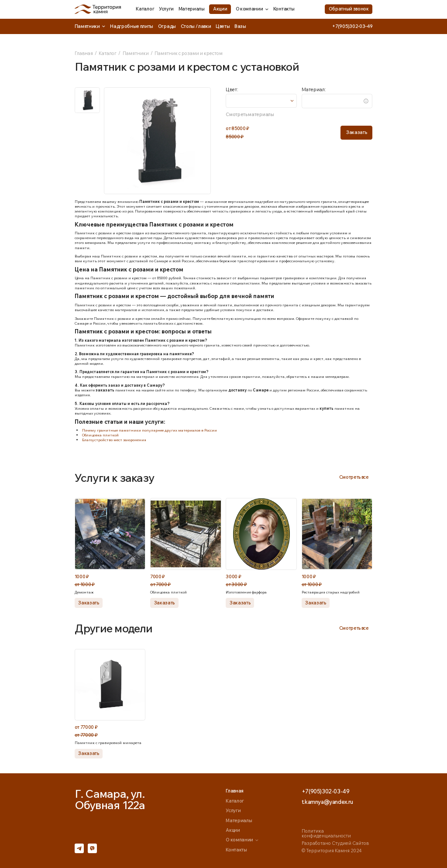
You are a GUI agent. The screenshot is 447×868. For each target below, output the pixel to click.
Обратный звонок (349, 9)
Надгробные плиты (132, 26)
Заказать (356, 132)
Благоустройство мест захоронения (114, 440)
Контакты (284, 9)
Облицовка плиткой (100, 435)
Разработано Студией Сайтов (335, 843)
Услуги (166, 9)
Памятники (90, 26)
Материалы (192, 9)
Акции (220, 9)
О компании (252, 9)
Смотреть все (354, 477)
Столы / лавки (196, 26)
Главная (84, 53)
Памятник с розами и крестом (189, 53)
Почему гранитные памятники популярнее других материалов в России (150, 430)
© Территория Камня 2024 (332, 851)
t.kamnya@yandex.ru (327, 802)
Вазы (240, 26)
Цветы (223, 26)
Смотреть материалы (250, 114)
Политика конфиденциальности (326, 833)
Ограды (167, 26)
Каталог (145, 9)
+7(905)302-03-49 (352, 26)
